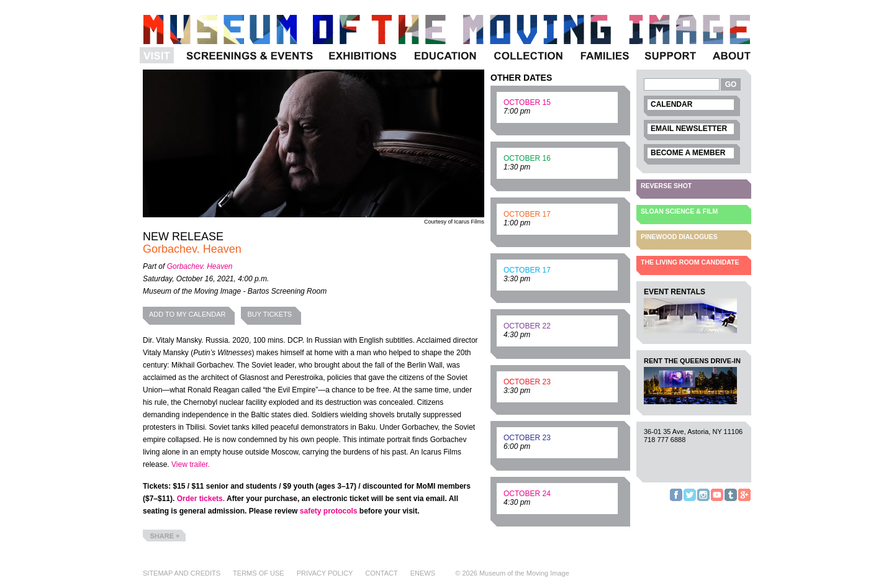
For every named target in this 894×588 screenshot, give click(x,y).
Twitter (690, 501)
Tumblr (731, 501)
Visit (159, 63)
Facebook (676, 501)
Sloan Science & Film (679, 211)
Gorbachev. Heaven (200, 266)
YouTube (717, 501)
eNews (423, 573)
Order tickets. (201, 499)
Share (153, 541)
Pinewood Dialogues (679, 237)
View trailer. (191, 464)
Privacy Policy (325, 573)
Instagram (703, 501)
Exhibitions (363, 63)
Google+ (744, 501)
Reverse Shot (666, 186)
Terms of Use (259, 573)
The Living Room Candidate (690, 262)
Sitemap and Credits (182, 573)
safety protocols (329, 511)
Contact (381, 573)
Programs (249, 63)
